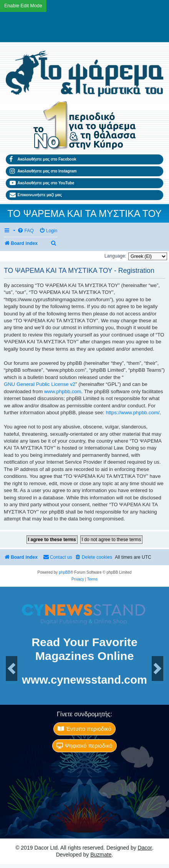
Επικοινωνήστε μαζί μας (36, 195)
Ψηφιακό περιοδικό (84, 746)
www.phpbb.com (63, 391)
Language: (115, 256)
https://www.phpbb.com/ (133, 413)
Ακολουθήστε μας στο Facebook (43, 159)
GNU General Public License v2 (40, 384)
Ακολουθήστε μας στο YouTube (42, 183)
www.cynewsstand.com (84, 680)
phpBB (65, 572)
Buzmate (101, 855)
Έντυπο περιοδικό (84, 729)
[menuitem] (25, 231)
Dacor (145, 848)
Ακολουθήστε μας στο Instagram (43, 171)
